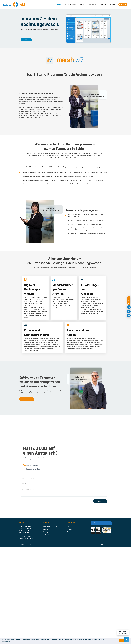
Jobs (68, 532)
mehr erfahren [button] (6, 642)
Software (58, 4)
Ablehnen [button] (115, 641)
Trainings (83, 4)
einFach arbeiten (70, 4)
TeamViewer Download (50, 527)
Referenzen (93, 4)
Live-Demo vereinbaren (101, 523)
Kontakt (113, 4)
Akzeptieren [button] (124, 641)
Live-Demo (46, 534)
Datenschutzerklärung (106, 545)
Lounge (123, 4)
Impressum (97, 545)
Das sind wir (70, 527)
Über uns (104, 4)
